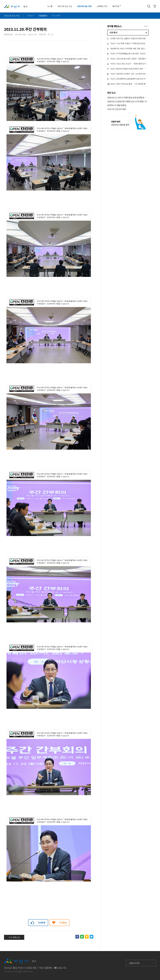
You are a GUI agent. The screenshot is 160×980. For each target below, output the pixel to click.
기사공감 (63, 923)
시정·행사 (113, 32)
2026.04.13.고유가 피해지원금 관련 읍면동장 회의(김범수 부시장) (128, 98)
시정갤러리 (43, 16)
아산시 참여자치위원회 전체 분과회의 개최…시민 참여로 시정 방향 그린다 (128, 69)
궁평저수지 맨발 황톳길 (117, 105)
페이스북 (77, 937)
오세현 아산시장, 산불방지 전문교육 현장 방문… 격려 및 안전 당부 (128, 39)
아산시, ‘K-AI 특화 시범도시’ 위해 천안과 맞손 (126, 44)
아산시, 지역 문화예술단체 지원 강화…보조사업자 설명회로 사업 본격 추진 (128, 54)
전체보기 (31, 16)
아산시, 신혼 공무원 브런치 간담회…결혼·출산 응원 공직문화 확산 (128, 59)
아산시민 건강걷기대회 (117, 109)
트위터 (91, 937)
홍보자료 (116, 6)
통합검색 (149, 6)
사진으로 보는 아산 (84, 6)
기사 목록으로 (14, 937)
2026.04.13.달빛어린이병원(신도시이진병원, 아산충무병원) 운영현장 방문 (128, 101)
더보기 (146, 26)
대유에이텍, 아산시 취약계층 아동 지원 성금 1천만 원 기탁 (128, 49)
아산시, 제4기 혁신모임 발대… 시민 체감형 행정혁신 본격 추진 (128, 84)
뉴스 (16, 6)
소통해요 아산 (102, 6)
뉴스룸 (50, 6)
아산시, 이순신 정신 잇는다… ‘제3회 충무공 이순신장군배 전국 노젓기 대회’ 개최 (128, 64)
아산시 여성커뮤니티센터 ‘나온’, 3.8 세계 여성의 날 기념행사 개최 (128, 74)
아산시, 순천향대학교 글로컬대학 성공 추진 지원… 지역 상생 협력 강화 (128, 79)
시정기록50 (56, 16)
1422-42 (62, 968)
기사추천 (42, 923)
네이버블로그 (82, 937)
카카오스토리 (87, 937)
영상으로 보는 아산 (65, 6)
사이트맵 (154, 6)
